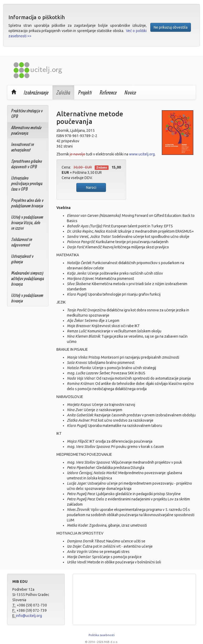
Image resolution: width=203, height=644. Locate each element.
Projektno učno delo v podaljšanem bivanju (27, 203)
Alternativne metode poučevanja (26, 130)
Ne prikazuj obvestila (171, 27)
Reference (108, 92)
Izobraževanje (36, 92)
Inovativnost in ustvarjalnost (23, 147)
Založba (63, 92)
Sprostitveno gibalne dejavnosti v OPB (27, 164)
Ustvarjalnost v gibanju (22, 259)
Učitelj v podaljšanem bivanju (27, 298)
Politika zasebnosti (102, 635)
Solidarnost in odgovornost (22, 242)
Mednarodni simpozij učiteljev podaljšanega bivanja (28, 278)
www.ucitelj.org (142, 154)
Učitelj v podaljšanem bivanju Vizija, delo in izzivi (27, 222)
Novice (130, 92)
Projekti (85, 92)
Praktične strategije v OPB (27, 113)
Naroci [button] (91, 187)
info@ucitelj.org (29, 616)
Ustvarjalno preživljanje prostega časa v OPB (27, 183)
